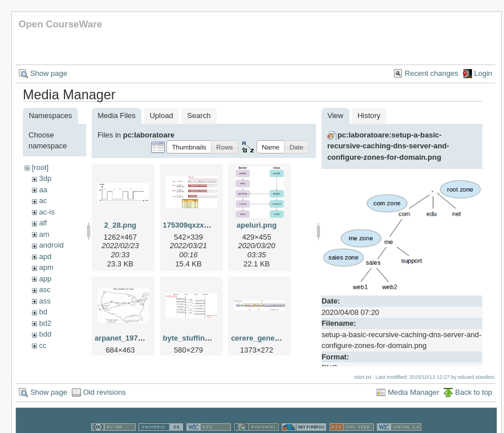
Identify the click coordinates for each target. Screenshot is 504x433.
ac (43, 201)
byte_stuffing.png (194, 338)
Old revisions (105, 381)
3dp (45, 178)
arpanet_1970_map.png (136, 338)
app (45, 279)
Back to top (473, 381)
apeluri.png (257, 225)
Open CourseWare (60, 24)
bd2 (45, 323)
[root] (40, 167)
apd (45, 256)
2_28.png (120, 225)
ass (44, 301)
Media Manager (413, 381)
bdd (45, 334)
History (369, 116)
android (51, 245)
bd (43, 312)
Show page (49, 73)
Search (199, 116)
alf (43, 223)
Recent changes (432, 73)
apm (46, 267)
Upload (161, 116)
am (44, 234)
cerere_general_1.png (269, 338)
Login (483, 73)
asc (44, 290)
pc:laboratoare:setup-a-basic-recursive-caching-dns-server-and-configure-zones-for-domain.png (388, 146)
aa (43, 190)
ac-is (46, 212)
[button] (189, 147)
